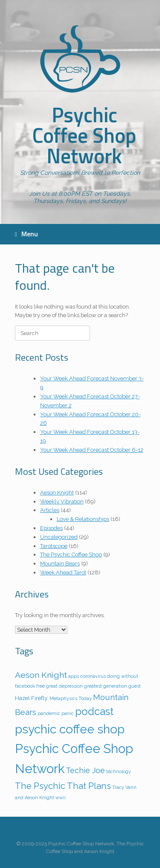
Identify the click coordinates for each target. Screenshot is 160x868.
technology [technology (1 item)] (119, 771)
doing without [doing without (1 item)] (123, 676)
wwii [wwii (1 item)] (61, 797)
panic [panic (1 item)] (68, 713)
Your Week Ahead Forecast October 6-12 (92, 450)
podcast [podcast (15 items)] (94, 711)
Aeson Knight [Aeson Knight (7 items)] (41, 675)
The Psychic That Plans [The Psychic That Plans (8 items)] (63, 786)
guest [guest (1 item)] (135, 686)
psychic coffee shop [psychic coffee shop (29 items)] (70, 729)
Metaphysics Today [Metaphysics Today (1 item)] (71, 698)
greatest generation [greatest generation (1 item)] (106, 686)
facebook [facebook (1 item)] (25, 686)
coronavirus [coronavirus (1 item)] (93, 676)
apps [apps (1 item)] (74, 676)
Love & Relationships (83, 519)
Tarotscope (54, 546)
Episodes (51, 528)
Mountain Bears (60, 563)
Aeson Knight (57, 493)
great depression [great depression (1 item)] (64, 686)
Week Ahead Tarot (63, 572)
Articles (50, 510)
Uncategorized (59, 537)
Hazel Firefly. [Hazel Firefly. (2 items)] (32, 698)
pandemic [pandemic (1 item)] (49, 713)
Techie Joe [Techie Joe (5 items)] (85, 770)
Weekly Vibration (62, 502)
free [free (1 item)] (41, 686)
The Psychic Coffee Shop (71, 555)
